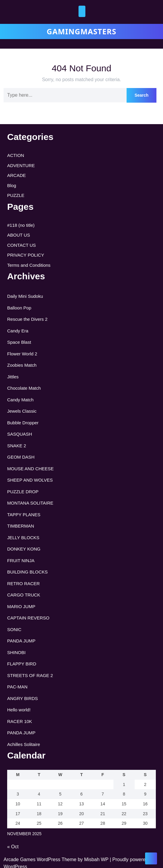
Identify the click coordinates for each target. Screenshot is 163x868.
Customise (27, 855)
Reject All (66, 855)
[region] (66, 833)
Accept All (105, 855)
